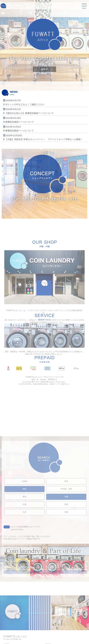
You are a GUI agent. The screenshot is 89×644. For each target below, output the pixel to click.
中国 (24, 555)
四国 (66, 555)
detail (44, 69)
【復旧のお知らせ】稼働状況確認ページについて (29, 113)
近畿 (66, 547)
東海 (24, 547)
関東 (24, 539)
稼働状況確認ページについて (20, 122)
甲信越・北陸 (66, 539)
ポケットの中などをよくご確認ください (25, 104)
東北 (66, 532)
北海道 (24, 532)
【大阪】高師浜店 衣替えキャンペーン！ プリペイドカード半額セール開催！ (44, 139)
